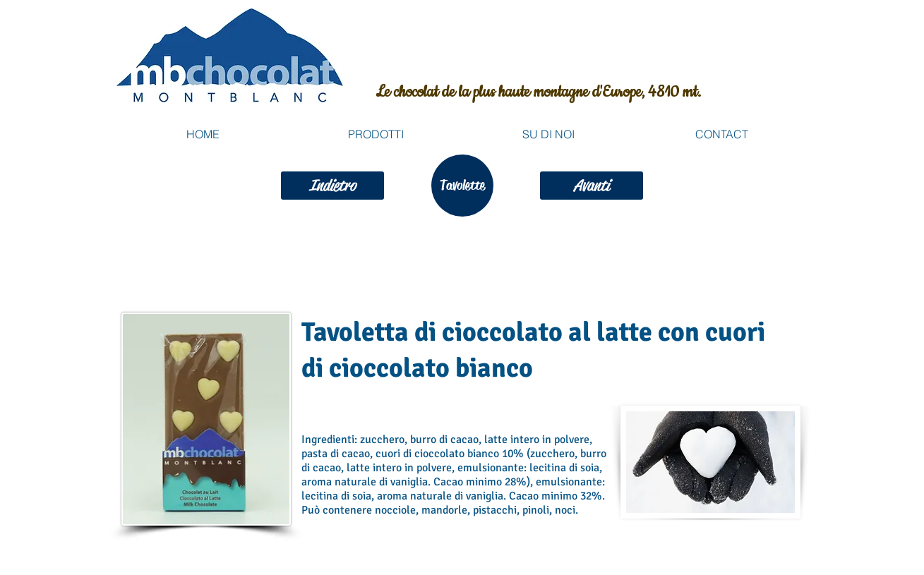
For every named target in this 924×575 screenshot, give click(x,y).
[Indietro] (332, 186)
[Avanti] (592, 186)
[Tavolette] (462, 186)
